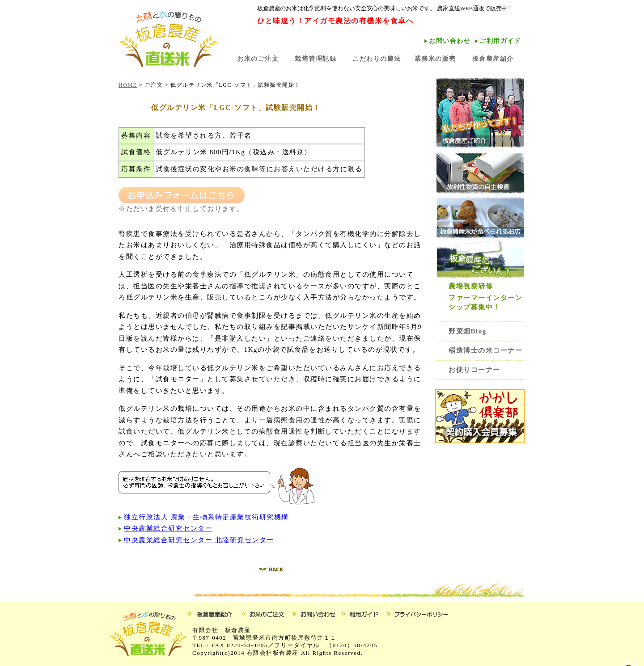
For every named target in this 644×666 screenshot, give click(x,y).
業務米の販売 (435, 59)
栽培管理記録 (316, 59)
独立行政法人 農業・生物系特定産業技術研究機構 (206, 517)
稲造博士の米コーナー (485, 350)
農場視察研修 (471, 286)
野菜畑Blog (471, 331)
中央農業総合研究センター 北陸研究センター (199, 540)
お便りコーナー (475, 370)
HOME (128, 85)
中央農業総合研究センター (168, 528)
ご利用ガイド (500, 41)
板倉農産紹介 (493, 59)
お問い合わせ (450, 41)
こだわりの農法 (377, 59)
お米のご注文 (258, 59)
